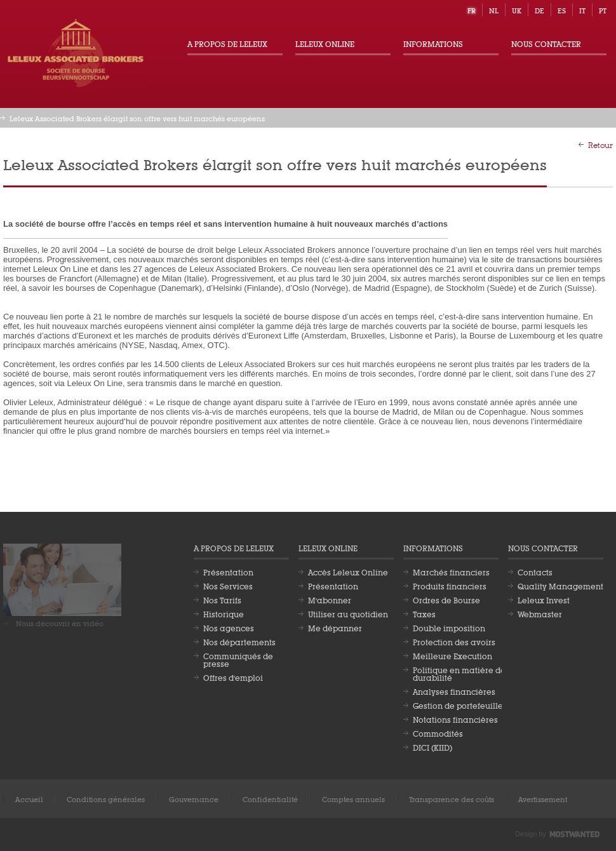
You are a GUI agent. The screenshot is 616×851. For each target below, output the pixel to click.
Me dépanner (335, 627)
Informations (433, 43)
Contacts (535, 572)
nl (494, 10)
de (539, 10)
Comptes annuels (353, 799)
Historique (224, 613)
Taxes (424, 613)
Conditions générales (106, 799)
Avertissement (543, 799)
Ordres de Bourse (446, 600)
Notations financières (455, 719)
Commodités (438, 733)
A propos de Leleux (227, 43)
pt (603, 10)
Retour (600, 144)
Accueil (29, 799)
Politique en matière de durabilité (459, 673)
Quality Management (560, 586)
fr (472, 10)
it (582, 10)
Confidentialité (270, 799)
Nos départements (239, 641)
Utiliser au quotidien (348, 613)
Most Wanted (575, 834)
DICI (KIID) (432, 747)
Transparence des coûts (452, 799)
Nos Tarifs (222, 600)
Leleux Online (325, 43)
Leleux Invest (544, 600)
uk (517, 10)
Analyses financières (454, 691)
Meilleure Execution (452, 655)
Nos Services (228, 586)
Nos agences (229, 627)
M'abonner (330, 600)
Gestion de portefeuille (458, 705)
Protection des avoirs (454, 641)
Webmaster (540, 613)
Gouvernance (194, 799)
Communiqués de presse (238, 659)
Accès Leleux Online (348, 572)
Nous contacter (546, 43)
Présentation (228, 572)
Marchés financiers (451, 572)
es (562, 10)
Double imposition (449, 627)
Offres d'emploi (233, 677)
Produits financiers (450, 586)
